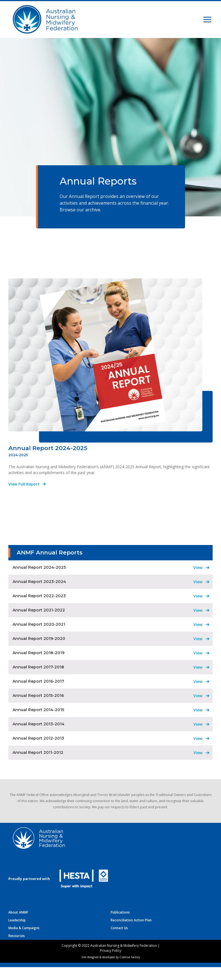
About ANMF (18, 925)
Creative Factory (130, 970)
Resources (17, 949)
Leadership (17, 933)
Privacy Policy (111, 963)
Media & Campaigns (24, 941)
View (198, 580)
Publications (120, 925)
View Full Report (24, 497)
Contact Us (119, 941)
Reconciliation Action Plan (131, 933)
